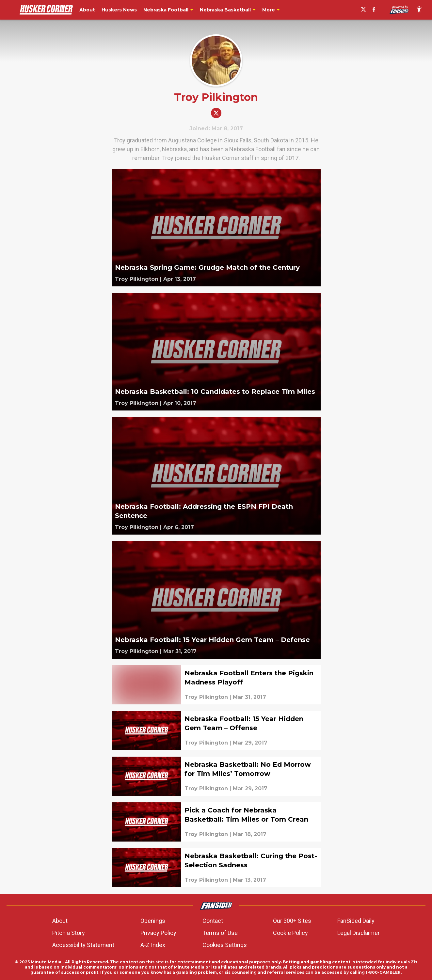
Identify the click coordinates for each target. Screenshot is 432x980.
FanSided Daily (356, 921)
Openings (153, 921)
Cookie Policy (290, 933)
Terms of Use (220, 933)
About (60, 921)
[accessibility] (419, 10)
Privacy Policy (158, 933)
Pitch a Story (69, 933)
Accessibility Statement (83, 945)
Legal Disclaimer (359, 933)
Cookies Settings (225, 945)
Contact (213, 921)
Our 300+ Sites (292, 921)
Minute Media (46, 962)
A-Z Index (153, 945)
